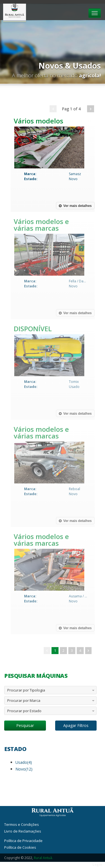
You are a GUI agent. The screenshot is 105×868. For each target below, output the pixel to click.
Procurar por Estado (24, 711)
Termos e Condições (22, 824)
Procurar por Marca (24, 700)
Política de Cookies (20, 847)
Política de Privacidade (23, 841)
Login (97, 865)
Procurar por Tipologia (26, 690)
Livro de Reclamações (23, 831)
